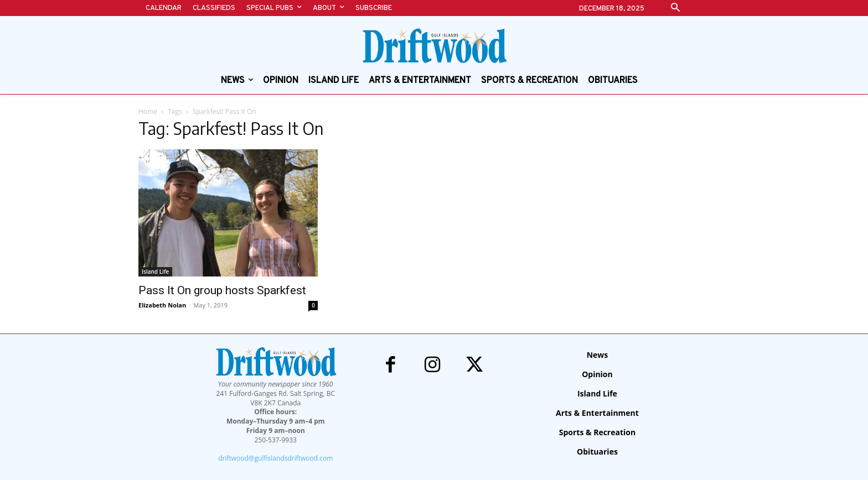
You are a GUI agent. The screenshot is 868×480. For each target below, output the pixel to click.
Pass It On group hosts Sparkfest (222, 290)
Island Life (155, 272)
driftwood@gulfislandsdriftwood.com (275, 458)
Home (148, 111)
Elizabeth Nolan (162, 305)
